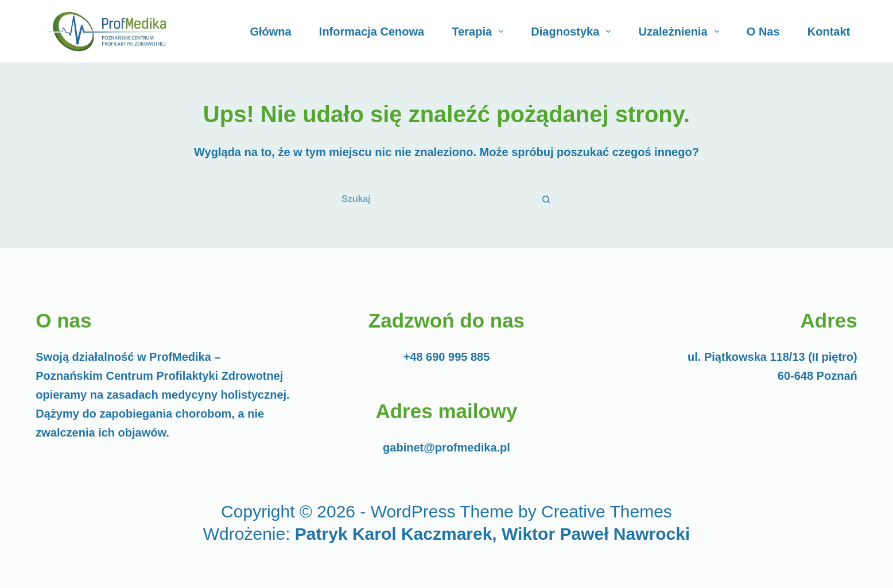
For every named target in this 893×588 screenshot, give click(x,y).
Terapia (480, 32)
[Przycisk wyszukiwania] (547, 199)
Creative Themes (607, 511)
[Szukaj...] (432, 199)
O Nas (763, 32)
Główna (270, 32)
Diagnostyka (573, 32)
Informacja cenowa (372, 32)
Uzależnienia (681, 32)
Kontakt (829, 32)
